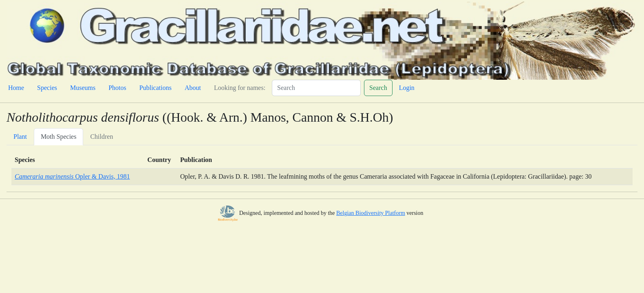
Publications (155, 88)
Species (47, 88)
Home (16, 88)
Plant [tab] (20, 137)
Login (407, 88)
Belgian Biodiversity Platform (371, 213)
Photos (117, 88)
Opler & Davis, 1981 (72, 176)
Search (378, 88)
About (193, 88)
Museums (83, 88)
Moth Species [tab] (59, 137)
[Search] (316, 88)
